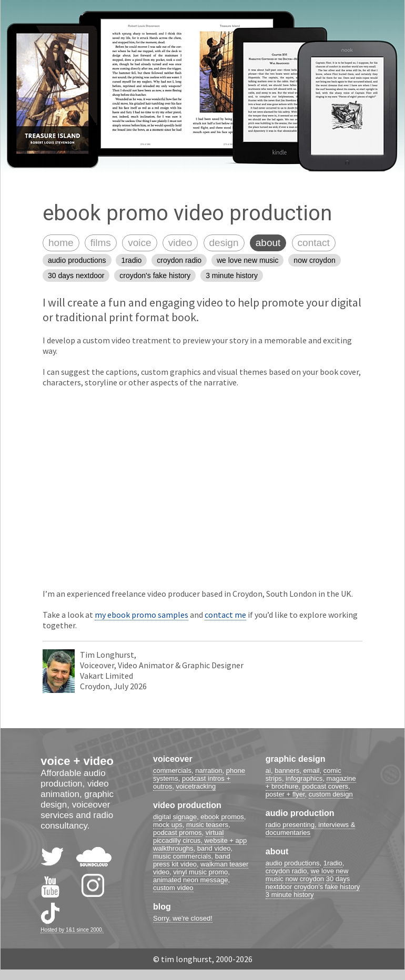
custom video (173, 888)
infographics (304, 778)
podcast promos (178, 833)
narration (209, 770)
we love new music (248, 260)
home (61, 243)
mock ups (168, 825)
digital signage (175, 817)
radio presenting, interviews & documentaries (311, 829)
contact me (225, 615)
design (224, 243)
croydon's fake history (155, 275)
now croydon (314, 260)
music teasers (207, 825)
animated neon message (190, 880)
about (268, 243)
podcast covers (325, 786)
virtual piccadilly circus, (188, 836)
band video (214, 848)
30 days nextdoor (76, 275)
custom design (331, 794)
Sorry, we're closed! (183, 918)
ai (268, 770)
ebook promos (222, 817)
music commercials (182, 856)
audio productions (77, 260)
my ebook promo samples (141, 615)
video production (187, 805)
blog (162, 907)
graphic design (296, 759)
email (311, 770)
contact (314, 243)
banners (287, 770)
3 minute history (232, 275)
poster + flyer (285, 794)
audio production (300, 813)
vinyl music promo (200, 872)
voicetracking (196, 786)
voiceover (173, 759)
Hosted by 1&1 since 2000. (72, 930)
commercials (172, 770)
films (101, 243)
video (180, 243)
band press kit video (192, 860)
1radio (131, 260)
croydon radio (179, 260)
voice (139, 243)
